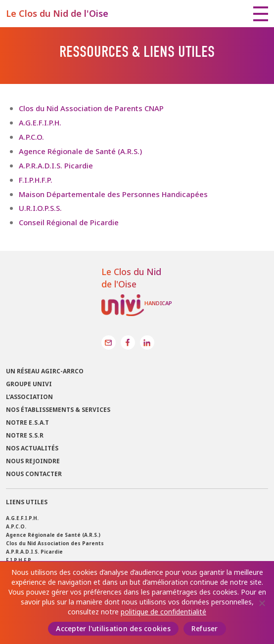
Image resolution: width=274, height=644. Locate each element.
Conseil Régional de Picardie (69, 222)
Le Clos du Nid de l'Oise (57, 14)
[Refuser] (262, 603)
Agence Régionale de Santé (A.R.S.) (80, 151)
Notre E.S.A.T (27, 423)
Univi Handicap (137, 305)
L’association (29, 397)
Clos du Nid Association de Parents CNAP (91, 108)
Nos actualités (32, 448)
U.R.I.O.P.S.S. (40, 208)
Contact (109, 342)
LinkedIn (147, 342)
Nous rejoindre (33, 461)
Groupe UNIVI (29, 384)
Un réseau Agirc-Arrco (45, 371)
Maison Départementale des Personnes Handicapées (113, 194)
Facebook (128, 342)
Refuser (205, 628)
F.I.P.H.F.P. (36, 180)
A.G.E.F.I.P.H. (40, 123)
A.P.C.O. (31, 137)
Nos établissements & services (58, 410)
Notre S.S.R (25, 436)
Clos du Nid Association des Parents (55, 543)
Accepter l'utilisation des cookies (113, 628)
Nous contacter (34, 474)
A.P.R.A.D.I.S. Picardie (56, 166)
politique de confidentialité (163, 612)
